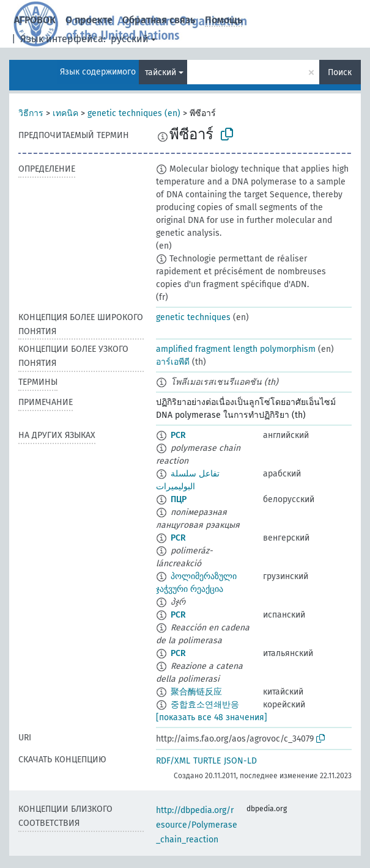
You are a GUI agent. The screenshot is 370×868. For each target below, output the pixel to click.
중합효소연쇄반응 (205, 705)
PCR (178, 435)
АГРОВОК (35, 20)
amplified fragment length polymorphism (236, 349)
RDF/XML (173, 761)
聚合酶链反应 (196, 692)
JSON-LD (240, 761)
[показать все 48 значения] (212, 717)
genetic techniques (193, 317)
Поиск (340, 72)
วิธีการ (31, 113)
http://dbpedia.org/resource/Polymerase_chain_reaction (197, 825)
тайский (161, 72)
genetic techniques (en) (134, 113)
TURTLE (207, 761)
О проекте (89, 20)
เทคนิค (65, 113)
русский (130, 39)
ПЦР (179, 499)
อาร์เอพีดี (173, 362)
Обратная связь (159, 20)
